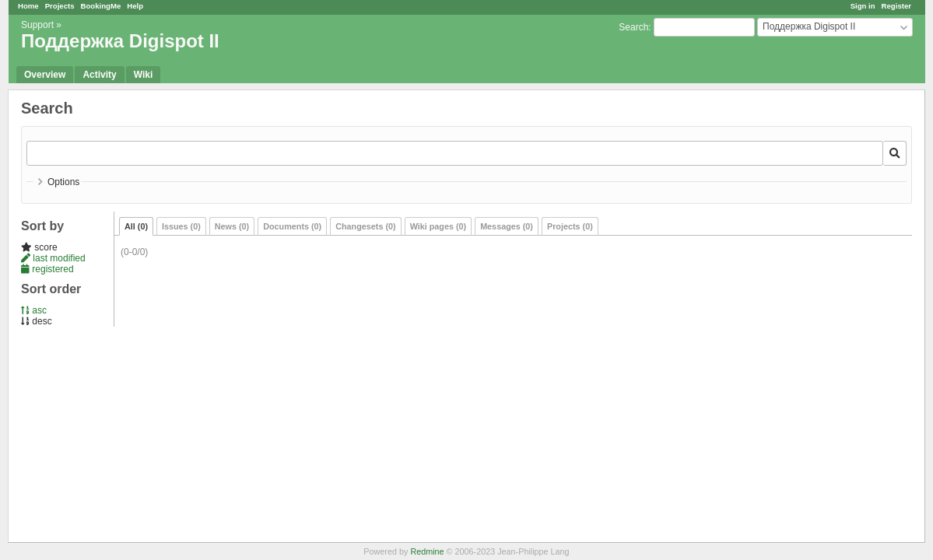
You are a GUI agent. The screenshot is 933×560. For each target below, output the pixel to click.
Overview (45, 75)
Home (28, 6)
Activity (99, 75)
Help (135, 6)
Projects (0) (570, 226)
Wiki (144, 75)
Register (896, 6)
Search (633, 27)
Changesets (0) (365, 226)
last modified (53, 258)
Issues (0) (181, 226)
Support (37, 25)
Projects (60, 6)
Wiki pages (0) (438, 226)
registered (47, 269)
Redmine (427, 551)
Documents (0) (292, 226)
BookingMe (101, 6)
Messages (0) (507, 226)
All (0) (136, 226)
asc (34, 310)
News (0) (232, 226)
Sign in (863, 6)
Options (63, 182)
